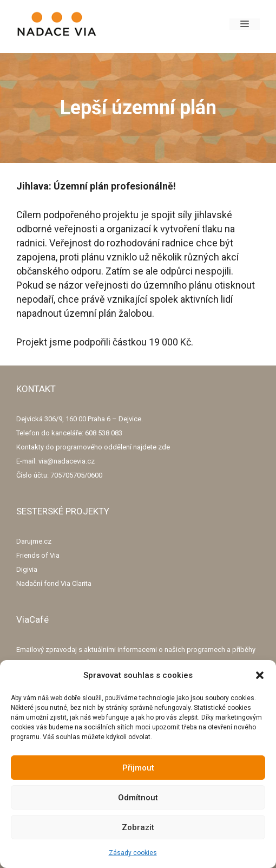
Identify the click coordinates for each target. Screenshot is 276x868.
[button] (260, 675)
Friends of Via (38, 555)
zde (164, 447)
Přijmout (138, 768)
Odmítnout (138, 798)
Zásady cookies (133, 853)
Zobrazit (138, 827)
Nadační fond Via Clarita (54, 583)
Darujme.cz (34, 541)
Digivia (27, 569)
